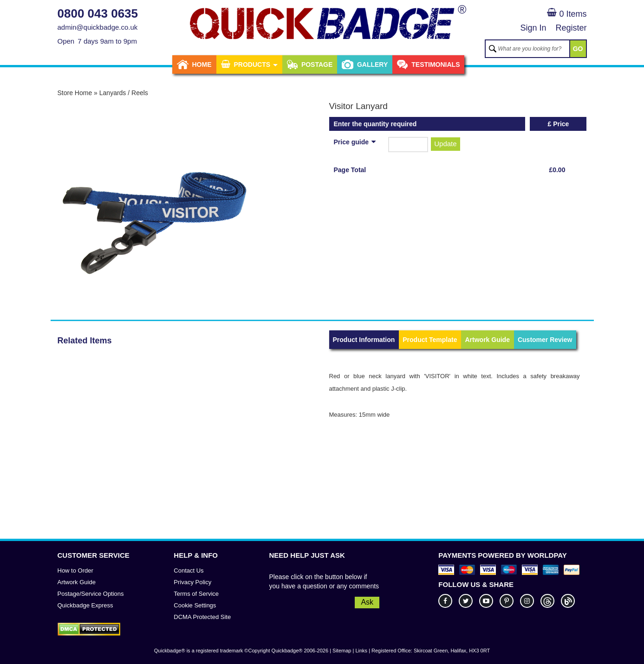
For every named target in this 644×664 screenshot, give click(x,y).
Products (249, 64)
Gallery (365, 64)
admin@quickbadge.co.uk (98, 27)
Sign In (533, 28)
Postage (310, 64)
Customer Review (545, 340)
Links (361, 651)
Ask (367, 602)
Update (445, 144)
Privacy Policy (192, 582)
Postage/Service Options (91, 594)
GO (578, 49)
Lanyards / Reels (124, 93)
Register (571, 28)
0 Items (567, 14)
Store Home (75, 93)
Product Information (364, 340)
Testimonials (428, 64)
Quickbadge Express (85, 605)
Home (194, 64)
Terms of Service (196, 594)
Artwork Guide (487, 340)
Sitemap (342, 651)
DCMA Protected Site (202, 617)
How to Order (75, 571)
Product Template (430, 340)
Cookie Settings (195, 605)
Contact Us (189, 571)
